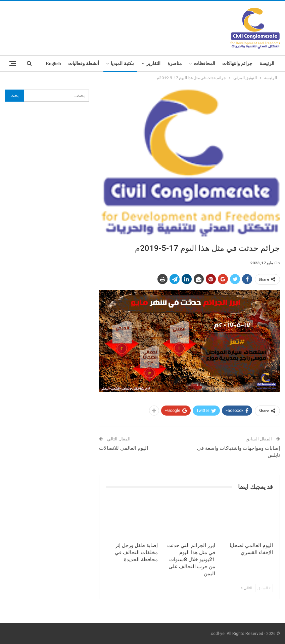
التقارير (153, 64)
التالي (246, 588)
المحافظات (204, 64)
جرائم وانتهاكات (237, 64)
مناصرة (175, 64)
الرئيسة (267, 64)
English (53, 64)
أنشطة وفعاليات (84, 64)
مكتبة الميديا (123, 64)
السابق (264, 588)
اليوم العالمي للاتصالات (124, 448)
